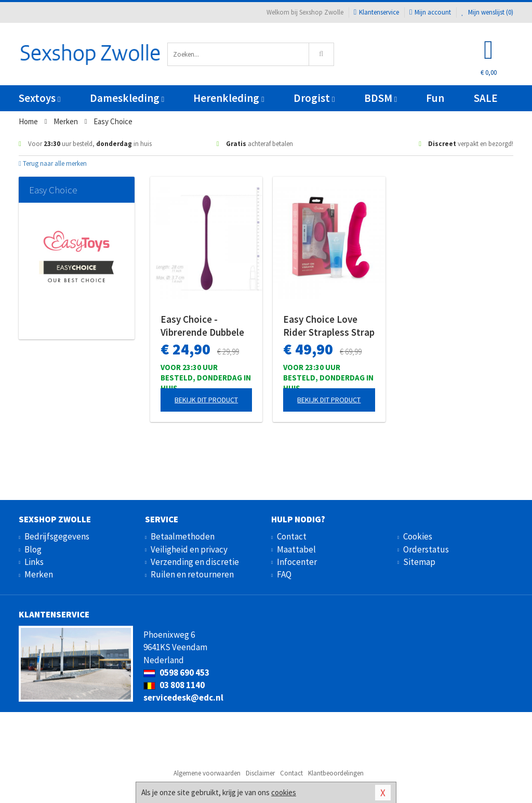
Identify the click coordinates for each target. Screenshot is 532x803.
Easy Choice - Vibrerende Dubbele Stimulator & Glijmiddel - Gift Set (202, 326)
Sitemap (419, 562)
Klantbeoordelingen (336, 773)
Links (34, 562)
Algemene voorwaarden (207, 773)
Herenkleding (229, 98)
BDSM (381, 98)
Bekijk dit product (206, 400)
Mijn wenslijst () (487, 12)
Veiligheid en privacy (189, 549)
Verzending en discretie (195, 562)
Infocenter (297, 562)
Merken (39, 574)
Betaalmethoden (183, 536)
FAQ (284, 574)
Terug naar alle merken (53, 163)
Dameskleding (127, 98)
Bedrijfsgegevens (57, 536)
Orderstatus (426, 549)
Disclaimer (260, 773)
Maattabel (296, 549)
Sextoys (39, 98)
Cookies (418, 536)
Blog (33, 549)
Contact (292, 536)
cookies (284, 792)
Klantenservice (376, 12)
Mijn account (430, 12)
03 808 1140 (174, 685)
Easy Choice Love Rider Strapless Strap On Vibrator (329, 326)
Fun (435, 98)
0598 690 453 (176, 673)
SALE (486, 98)
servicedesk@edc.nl (183, 697)
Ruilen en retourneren (192, 574)
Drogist (314, 98)
